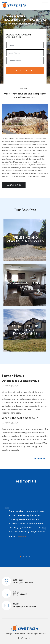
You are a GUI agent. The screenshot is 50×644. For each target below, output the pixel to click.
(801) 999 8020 (20, 594)
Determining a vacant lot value (20, 381)
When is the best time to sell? (20, 418)
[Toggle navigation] (45, 5)
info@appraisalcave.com (25, 606)
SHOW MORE (40, 458)
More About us (14, 185)
